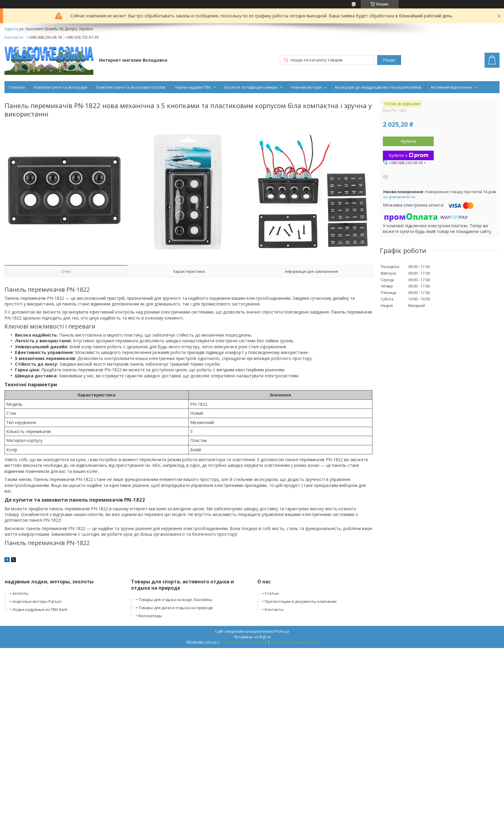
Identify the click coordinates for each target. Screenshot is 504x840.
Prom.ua (282, 631)
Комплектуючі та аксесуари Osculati (131, 87)
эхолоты (20, 593)
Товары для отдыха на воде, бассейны (175, 600)
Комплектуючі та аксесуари (61, 87)
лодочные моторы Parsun (37, 601)
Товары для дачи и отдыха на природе (176, 608)
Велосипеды (150, 616)
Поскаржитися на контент (244, 642)
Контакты (274, 609)
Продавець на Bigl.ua (252, 637)
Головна (17, 87)
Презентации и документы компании (301, 601)
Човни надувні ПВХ (193, 87)
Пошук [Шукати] (389, 60)
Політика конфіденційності (294, 642)
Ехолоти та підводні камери (251, 87)
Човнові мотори (306, 87)
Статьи (272, 593)
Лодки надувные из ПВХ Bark (40, 609)
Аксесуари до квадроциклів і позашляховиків (378, 87)
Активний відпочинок (452, 87)
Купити (408, 141)
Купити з (408, 155)
